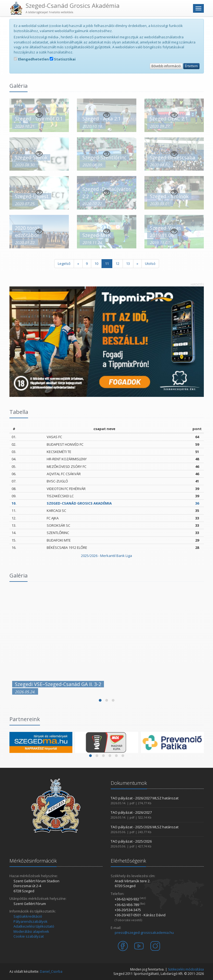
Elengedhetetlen (31, 59)
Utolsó (150, 263)
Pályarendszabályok (31, 921)
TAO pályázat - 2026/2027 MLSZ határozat (145, 798)
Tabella (19, 412)
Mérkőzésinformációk (33, 861)
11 (107, 263)
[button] (100, 700)
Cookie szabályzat (29, 936)
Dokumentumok (129, 783)
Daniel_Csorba (51, 971)
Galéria (18, 575)
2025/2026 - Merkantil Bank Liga (106, 556)
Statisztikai (63, 59)
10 (96, 263)
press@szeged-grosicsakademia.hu (144, 932)
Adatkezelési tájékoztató (34, 926)
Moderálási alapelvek (31, 931)
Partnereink (25, 719)
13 (128, 263)
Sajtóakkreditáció (28, 916)
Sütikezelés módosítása (186, 969)
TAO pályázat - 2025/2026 (131, 841)
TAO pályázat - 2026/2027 (131, 812)
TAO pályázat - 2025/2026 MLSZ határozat (145, 827)
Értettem (191, 66)
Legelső (64, 263)
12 (117, 263)
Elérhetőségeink (128, 861)
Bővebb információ (166, 66)
